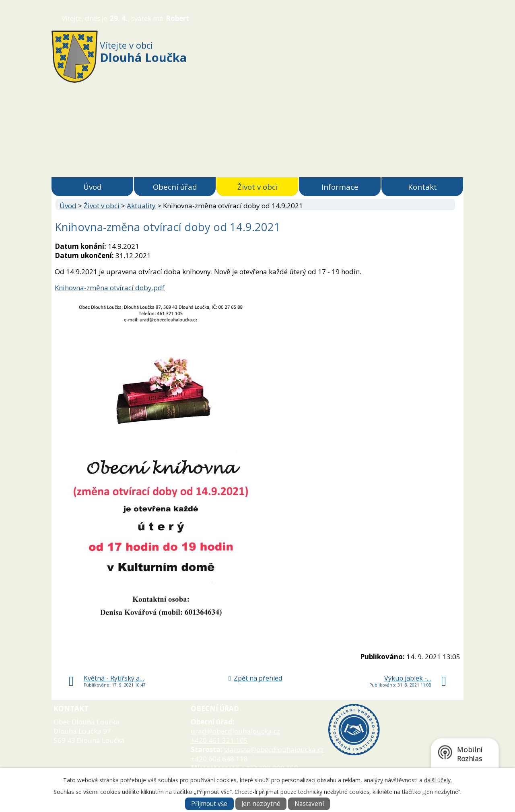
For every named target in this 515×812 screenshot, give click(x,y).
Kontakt (422, 187)
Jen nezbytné (261, 804)
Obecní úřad (175, 187)
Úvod (93, 187)
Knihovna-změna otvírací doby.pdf (110, 288)
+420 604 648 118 (219, 759)
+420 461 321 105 (219, 740)
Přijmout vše (209, 804)
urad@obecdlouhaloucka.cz (235, 731)
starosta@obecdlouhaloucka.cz (274, 749)
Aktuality (141, 206)
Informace (340, 187)
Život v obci (257, 187)
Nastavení (309, 804)
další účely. (438, 780)
